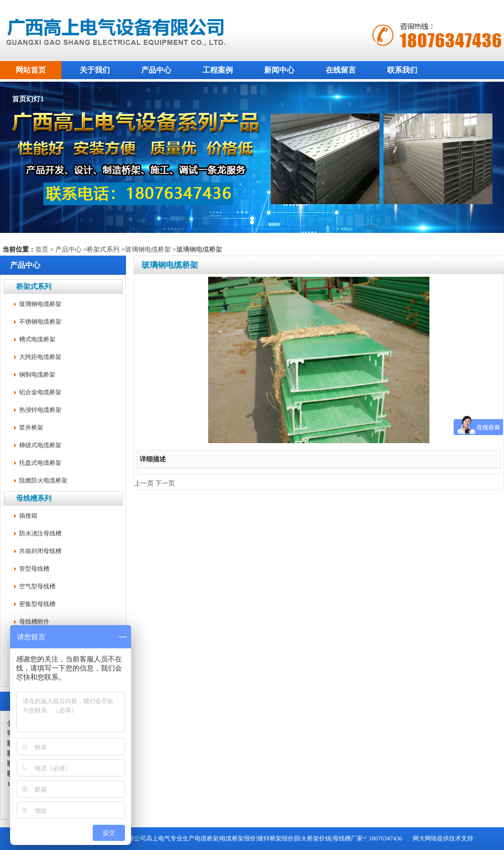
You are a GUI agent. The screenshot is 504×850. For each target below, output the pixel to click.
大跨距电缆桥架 (40, 357)
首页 (42, 249)
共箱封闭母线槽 (40, 551)
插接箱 (28, 516)
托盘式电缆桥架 (40, 463)
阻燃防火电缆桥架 (43, 480)
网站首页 (31, 70)
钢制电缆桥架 (37, 375)
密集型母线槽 (37, 604)
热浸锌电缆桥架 (40, 410)
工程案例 (218, 70)
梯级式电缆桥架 (40, 445)
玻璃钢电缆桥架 (148, 249)
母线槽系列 (34, 498)
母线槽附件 (34, 622)
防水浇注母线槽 (40, 533)
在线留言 (341, 70)
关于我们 (95, 70)
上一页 (144, 483)
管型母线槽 (34, 569)
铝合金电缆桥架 (40, 392)
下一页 (165, 483)
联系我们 (402, 70)
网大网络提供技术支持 (443, 838)
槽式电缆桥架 (37, 339)
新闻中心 (279, 70)
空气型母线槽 (37, 586)
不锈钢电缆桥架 (40, 322)
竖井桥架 (31, 428)
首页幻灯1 (28, 99)
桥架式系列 (103, 249)
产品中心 (156, 70)
